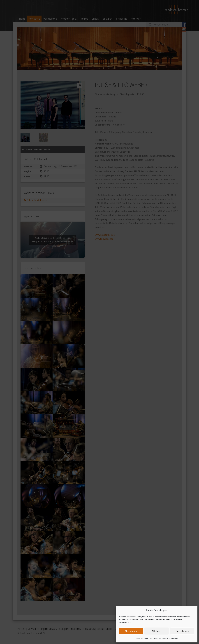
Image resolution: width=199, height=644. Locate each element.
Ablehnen (156, 631)
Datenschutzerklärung (159, 638)
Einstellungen (182, 631)
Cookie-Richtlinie (141, 638)
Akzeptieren (131, 631)
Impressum (174, 638)
